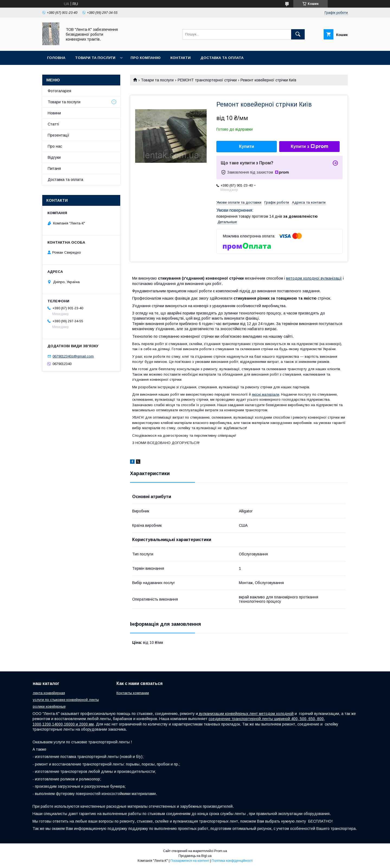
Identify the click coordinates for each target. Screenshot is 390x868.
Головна (56, 58)
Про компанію (146, 58)
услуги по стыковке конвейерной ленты (66, 700)
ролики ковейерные (49, 706)
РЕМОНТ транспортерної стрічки (207, 80)
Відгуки (54, 157)
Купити (247, 146)
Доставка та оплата (222, 58)
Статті (53, 124)
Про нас (55, 146)
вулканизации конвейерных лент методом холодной (246, 714)
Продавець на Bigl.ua (195, 856)
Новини (54, 113)
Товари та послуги (95, 58)
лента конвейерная (49, 693)
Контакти (181, 58)
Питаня (54, 168)
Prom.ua (221, 851)
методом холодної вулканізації (314, 278)
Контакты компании (133, 693)
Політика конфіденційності (232, 861)
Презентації (58, 135)
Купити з (309, 147)
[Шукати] (298, 34)
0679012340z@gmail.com (73, 356)
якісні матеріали (266, 394)
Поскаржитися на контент (190, 861)
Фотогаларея (59, 91)
